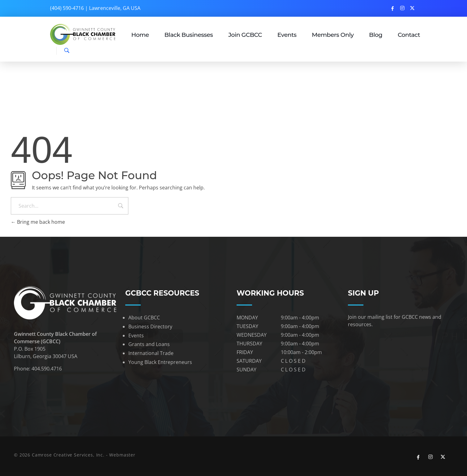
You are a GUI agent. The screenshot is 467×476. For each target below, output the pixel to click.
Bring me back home (38, 222)
